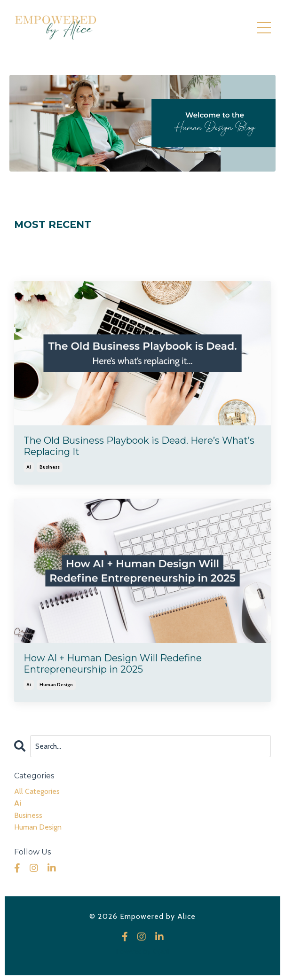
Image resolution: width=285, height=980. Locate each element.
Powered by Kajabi (142, 951)
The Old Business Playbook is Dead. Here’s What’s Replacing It (139, 446)
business (50, 467)
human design (56, 685)
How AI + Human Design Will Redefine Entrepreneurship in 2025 (113, 664)
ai (29, 467)
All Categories (37, 791)
